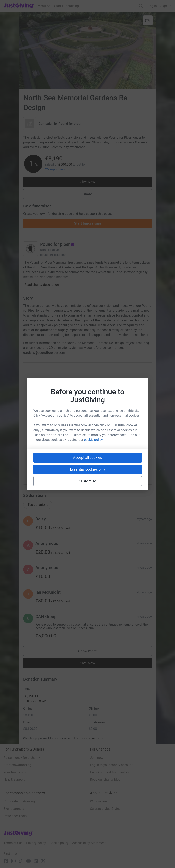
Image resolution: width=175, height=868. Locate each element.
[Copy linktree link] (95, 469)
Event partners (14, 809)
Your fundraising (15, 772)
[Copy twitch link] (125, 468)
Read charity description (42, 285)
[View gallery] (148, 20)
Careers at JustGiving (105, 809)
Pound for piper (70, 124)
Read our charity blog (105, 780)
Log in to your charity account (111, 765)
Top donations (38, 505)
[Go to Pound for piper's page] (31, 249)
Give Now (87, 182)
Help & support (14, 780)
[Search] (141, 6)
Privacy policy (36, 843)
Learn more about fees (88, 738)
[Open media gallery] (88, 51)
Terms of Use (13, 843)
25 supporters (55, 169)
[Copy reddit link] (110, 468)
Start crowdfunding (17, 765)
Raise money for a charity (22, 758)
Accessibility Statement (89, 843)
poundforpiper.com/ (53, 255)
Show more (92, 652)
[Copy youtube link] (50, 468)
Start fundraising (88, 223)
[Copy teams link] (79, 468)
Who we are (98, 801)
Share (87, 194)
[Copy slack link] (65, 468)
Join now (97, 758)
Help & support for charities (109, 772)
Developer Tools (15, 816)
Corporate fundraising (19, 801)
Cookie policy (59, 843)
